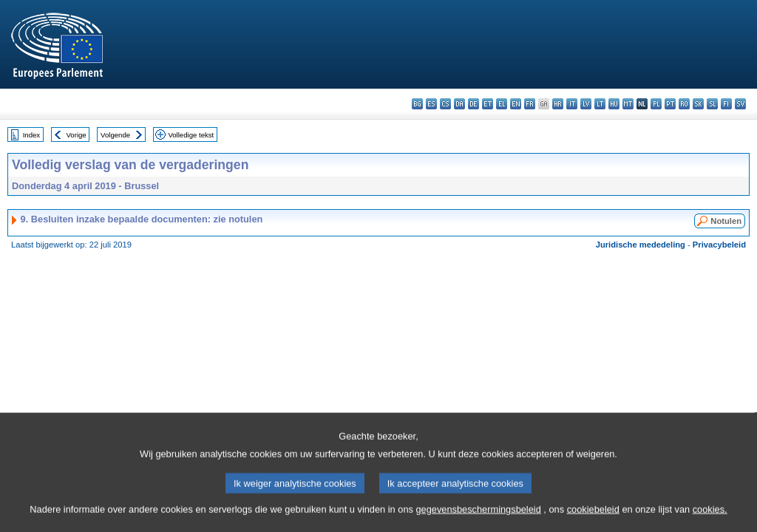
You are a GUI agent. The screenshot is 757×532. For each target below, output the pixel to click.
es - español (431, 104)
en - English (516, 104)
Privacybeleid (719, 245)
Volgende (115, 135)
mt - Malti (628, 104)
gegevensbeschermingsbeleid (478, 521)
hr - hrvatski (558, 104)
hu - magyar (614, 104)
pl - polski (656, 104)
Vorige (77, 135)
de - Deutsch (473, 104)
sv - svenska (740, 104)
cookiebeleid (593, 521)
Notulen (726, 221)
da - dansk (459, 104)
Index (31, 135)
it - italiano (572, 104)
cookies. (710, 521)
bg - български (417, 104)
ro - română (684, 104)
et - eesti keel (488, 104)
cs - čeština (445, 104)
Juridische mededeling (641, 245)
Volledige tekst (191, 135)
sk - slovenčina (698, 104)
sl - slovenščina (712, 104)
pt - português (670, 104)
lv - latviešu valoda (586, 104)
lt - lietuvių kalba (600, 104)
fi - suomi (726, 104)
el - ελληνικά (502, 104)
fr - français (530, 104)
